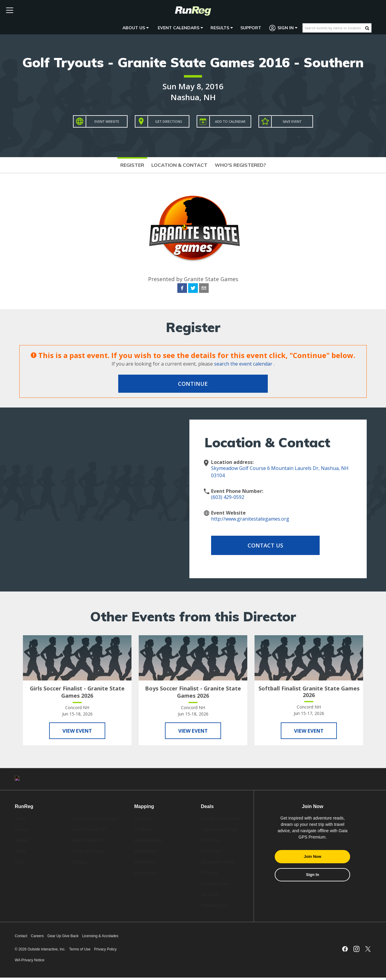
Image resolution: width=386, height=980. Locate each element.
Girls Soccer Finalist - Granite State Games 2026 (77, 692)
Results (222, 28)
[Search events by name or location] (334, 28)
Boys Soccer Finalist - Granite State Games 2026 (193, 692)
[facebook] (182, 289)
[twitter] (193, 289)
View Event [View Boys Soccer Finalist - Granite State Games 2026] (193, 731)
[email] (204, 289)
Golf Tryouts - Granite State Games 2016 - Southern (193, 62)
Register (132, 165)
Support (251, 28)
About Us (136, 28)
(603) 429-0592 (228, 497)
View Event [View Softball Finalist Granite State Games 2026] (309, 731)
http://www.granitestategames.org (250, 519)
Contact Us (259, 545)
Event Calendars (180, 28)
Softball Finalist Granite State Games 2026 (309, 692)
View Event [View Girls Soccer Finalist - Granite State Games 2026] (77, 731)
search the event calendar (243, 364)
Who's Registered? (240, 165)
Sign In (283, 28)
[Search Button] (367, 28)
